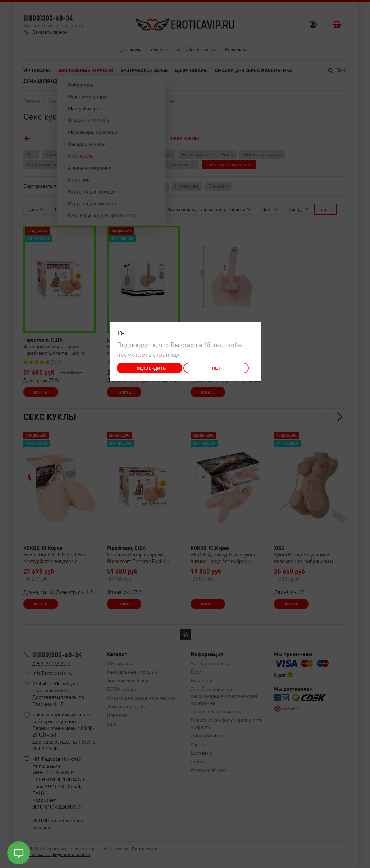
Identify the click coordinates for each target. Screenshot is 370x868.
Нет (216, 368)
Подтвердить (150, 368)
